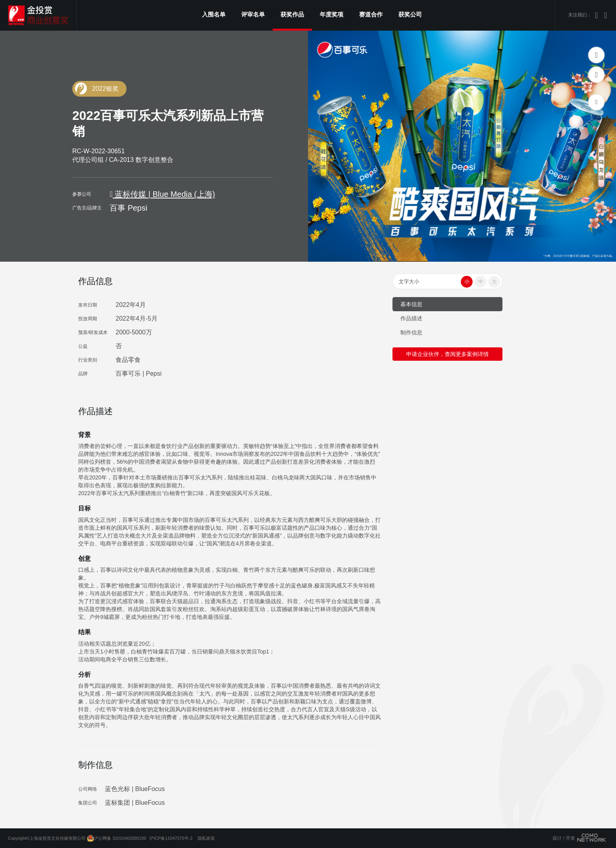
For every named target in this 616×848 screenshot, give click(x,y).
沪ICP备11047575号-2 (171, 838)
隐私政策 (206, 838)
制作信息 (411, 332)
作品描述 (411, 318)
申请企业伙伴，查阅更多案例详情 (447, 354)
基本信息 (411, 304)
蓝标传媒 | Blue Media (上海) (162, 194)
